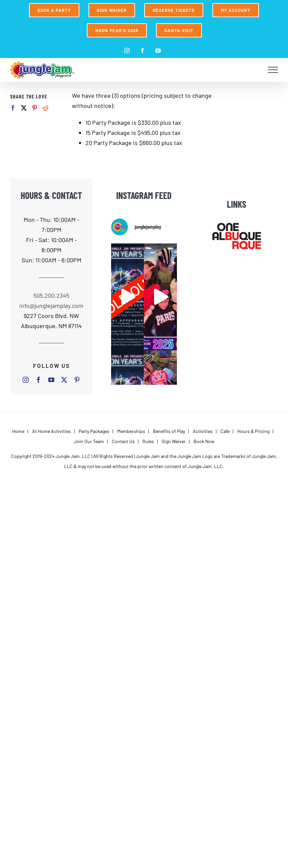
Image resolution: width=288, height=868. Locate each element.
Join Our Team (89, 441)
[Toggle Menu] (273, 70)
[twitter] (64, 380)
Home (18, 431)
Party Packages (94, 431)
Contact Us (123, 441)
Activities (203, 431)
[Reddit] (45, 108)
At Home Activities (51, 431)
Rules (148, 441)
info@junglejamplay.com (51, 306)
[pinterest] (77, 380)
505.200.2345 (51, 295)
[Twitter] (24, 108)
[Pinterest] (35, 108)
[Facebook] (13, 108)
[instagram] (26, 380)
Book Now (204, 441)
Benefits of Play (169, 431)
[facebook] (38, 380)
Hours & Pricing (253, 431)
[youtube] (51, 380)
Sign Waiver (174, 441)
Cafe (225, 431)
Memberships (131, 431)
